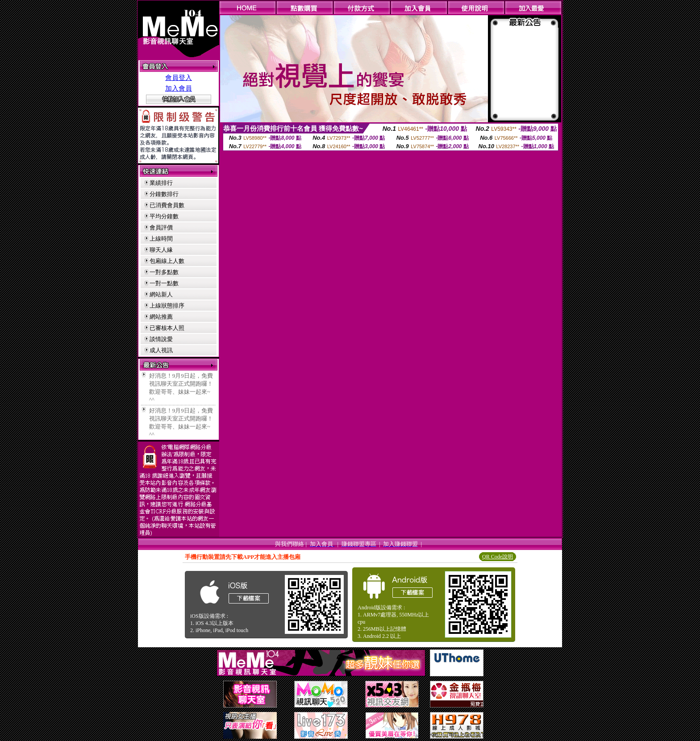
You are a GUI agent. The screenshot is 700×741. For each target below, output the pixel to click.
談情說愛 (161, 339)
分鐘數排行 (164, 194)
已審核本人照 (167, 328)
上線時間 (161, 239)
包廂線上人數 (167, 261)
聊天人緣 (161, 250)
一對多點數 (164, 272)
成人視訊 (161, 350)
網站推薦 (161, 317)
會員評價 (161, 227)
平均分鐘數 (164, 216)
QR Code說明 (498, 557)
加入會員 (179, 88)
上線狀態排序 (167, 306)
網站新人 (161, 294)
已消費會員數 (167, 205)
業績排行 (161, 183)
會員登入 (179, 78)
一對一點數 (164, 283)
